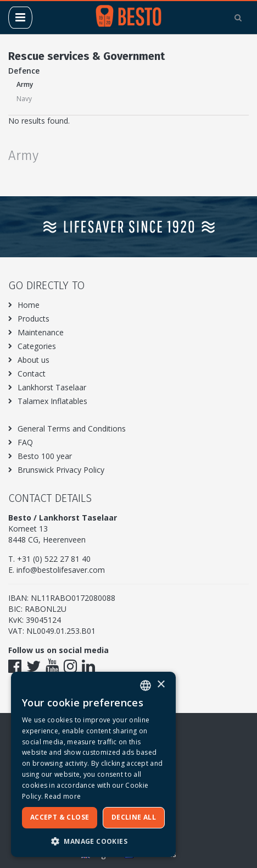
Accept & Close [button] (60, 817)
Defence (24, 71)
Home (29, 305)
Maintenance (41, 332)
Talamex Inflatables (52, 401)
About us (33, 360)
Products (33, 319)
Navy (24, 99)
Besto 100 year (45, 456)
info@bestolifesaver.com (61, 570)
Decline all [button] (134, 817)
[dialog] (93, 764)
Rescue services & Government (86, 56)
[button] (93, 841)
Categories (37, 346)
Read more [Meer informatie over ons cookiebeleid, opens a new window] (63, 796)
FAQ (25, 442)
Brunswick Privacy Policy (61, 470)
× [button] (161, 685)
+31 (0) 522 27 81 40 (54, 559)
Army (25, 84)
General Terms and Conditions (72, 429)
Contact (32, 374)
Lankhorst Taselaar (52, 387)
